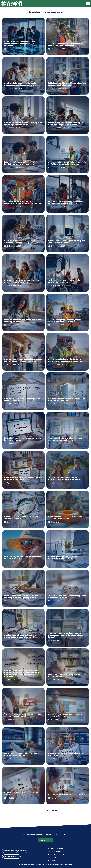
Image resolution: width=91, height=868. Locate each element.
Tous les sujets (45, 840)
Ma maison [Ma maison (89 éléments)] (23, 851)
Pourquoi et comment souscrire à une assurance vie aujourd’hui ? (21, 754)
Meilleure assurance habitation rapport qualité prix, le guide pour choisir (66, 124)
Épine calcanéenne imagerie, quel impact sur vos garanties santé (66, 242)
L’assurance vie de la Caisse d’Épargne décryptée (65, 754)
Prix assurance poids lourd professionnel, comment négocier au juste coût (66, 202)
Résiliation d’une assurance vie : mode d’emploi (21, 794)
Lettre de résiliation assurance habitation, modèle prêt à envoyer (23, 321)
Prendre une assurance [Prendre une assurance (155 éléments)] (11, 856)
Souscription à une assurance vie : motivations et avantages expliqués (64, 478)
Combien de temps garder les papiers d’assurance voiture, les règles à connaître (23, 242)
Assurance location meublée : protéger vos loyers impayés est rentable (23, 124)
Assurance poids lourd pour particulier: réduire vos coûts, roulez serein (65, 45)
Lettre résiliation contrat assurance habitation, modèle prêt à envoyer (20, 163)
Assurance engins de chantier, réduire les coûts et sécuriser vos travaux (66, 321)
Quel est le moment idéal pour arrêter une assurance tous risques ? (23, 715)
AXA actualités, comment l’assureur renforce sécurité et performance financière (20, 44)
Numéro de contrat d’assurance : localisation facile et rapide (63, 557)
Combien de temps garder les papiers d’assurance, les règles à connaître (21, 84)
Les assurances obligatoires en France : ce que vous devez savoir (67, 400)
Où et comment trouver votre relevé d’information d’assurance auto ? (20, 636)
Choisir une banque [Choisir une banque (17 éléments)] (10, 851)
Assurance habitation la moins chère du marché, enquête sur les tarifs (22, 281)
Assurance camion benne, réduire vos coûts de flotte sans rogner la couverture (67, 163)
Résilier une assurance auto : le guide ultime (67, 795)
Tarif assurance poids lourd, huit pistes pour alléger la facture (65, 281)
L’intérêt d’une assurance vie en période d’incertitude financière (66, 518)
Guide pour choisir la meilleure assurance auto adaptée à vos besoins (66, 439)
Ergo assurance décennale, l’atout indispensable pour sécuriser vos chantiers (23, 202)
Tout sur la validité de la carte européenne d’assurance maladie (67, 597)
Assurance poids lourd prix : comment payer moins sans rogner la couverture (65, 360)
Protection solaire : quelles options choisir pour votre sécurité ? (23, 557)
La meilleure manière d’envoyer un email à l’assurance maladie (23, 439)
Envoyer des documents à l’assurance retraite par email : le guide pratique (21, 597)
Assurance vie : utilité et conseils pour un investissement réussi (22, 400)
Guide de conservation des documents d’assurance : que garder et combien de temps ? (66, 635)
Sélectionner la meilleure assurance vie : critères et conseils (22, 518)
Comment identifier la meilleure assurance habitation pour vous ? (23, 478)
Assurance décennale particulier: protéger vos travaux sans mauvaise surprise (23, 360)
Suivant (54, 810)
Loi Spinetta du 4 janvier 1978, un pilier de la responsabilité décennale (67, 84)
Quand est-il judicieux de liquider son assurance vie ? (65, 676)
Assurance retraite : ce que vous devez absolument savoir (65, 715)
